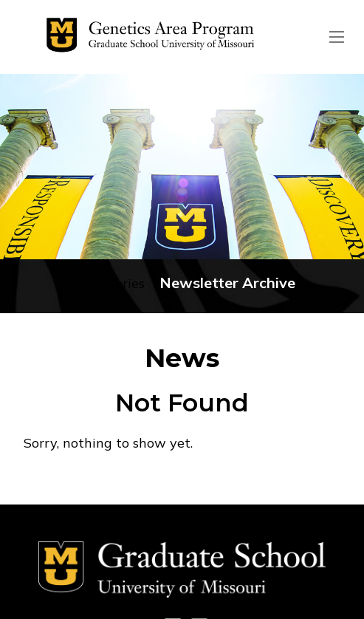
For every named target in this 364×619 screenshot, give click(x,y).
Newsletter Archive (227, 283)
